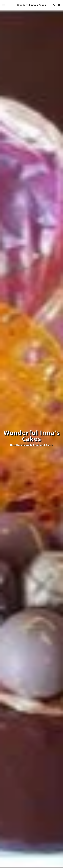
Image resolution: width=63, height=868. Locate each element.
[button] (4, 5)
